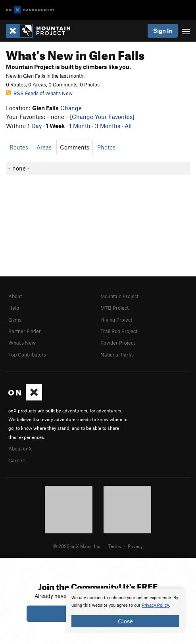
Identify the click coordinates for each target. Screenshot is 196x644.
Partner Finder (25, 331)
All (128, 126)
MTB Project (114, 308)
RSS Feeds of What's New (39, 93)
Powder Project (118, 343)
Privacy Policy (155, 605)
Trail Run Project (119, 331)
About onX (20, 448)
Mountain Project (119, 296)
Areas (44, 147)
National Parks (117, 355)
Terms (115, 546)
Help (14, 308)
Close (125, 621)
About (15, 296)
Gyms (15, 320)
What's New (22, 343)
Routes (19, 147)
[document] (125, 611)
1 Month (80, 126)
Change (71, 108)
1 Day (35, 126)
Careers (17, 460)
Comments (75, 147)
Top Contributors (27, 355)
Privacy (135, 546)
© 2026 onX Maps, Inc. (77, 546)
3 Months (108, 126)
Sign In (163, 31)
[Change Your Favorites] (102, 117)
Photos (106, 147)
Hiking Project (116, 320)
